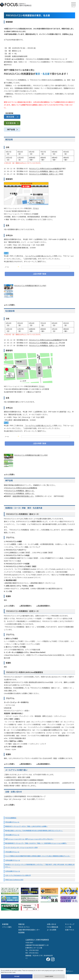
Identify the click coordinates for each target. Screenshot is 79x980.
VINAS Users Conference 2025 (14, 880)
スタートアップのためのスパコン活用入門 (18, 875)
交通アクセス (70, 930)
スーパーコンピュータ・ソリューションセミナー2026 (21, 847)
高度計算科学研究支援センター (23, 496)
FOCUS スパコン (24, 927)
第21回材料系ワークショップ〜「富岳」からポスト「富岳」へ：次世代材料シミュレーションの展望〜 (36, 843)
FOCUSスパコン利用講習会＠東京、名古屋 (28, 15)
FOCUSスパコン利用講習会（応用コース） (44, 174)
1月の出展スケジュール (12, 852)
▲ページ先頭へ (9, 474)
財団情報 (21, 933)
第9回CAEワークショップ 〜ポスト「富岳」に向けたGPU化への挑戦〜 (26, 826)
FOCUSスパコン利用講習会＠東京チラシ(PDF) (30, 286)
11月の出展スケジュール (13, 871)
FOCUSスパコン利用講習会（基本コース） (44, 171)
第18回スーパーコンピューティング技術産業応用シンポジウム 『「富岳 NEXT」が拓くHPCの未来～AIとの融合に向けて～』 (40, 866)
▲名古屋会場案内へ (43, 606)
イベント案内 (7, 927)
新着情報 (5, 924)
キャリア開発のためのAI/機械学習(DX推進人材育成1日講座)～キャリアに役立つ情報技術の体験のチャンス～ (38, 856)
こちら (71, 34)
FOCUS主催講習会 (11, 818)
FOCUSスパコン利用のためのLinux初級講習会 (45, 169)
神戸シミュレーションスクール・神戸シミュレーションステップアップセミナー (29, 839)
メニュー (73, 5)
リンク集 (68, 927)
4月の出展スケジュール (12, 822)
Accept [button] (17, 976)
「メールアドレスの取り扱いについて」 (38, 256)
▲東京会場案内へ (26, 606)
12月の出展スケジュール (13, 860)
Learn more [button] (49, 976)
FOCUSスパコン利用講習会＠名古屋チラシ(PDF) (31, 455)
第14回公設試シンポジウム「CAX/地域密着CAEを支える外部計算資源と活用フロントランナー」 (34, 830)
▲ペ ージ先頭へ (9, 305)
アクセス (36, 208)
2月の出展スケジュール (12, 835)
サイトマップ (70, 924)
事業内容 (21, 924)
